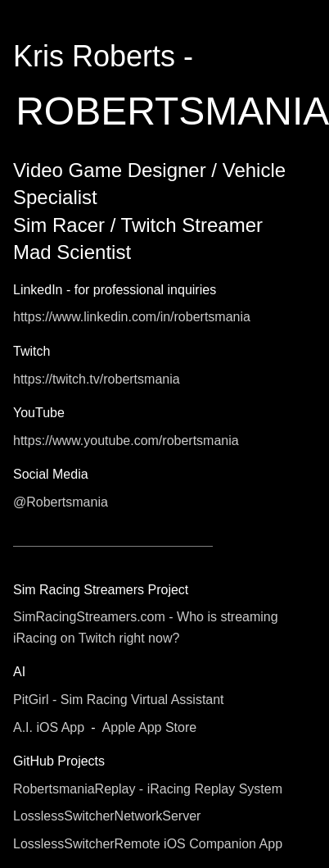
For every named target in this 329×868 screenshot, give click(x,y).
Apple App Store (149, 727)
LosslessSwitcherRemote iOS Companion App (148, 844)
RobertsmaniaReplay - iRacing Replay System (148, 789)
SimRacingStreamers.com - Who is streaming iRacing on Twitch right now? (146, 627)
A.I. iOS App (49, 727)
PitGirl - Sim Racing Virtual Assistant (119, 700)
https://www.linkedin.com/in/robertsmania (132, 317)
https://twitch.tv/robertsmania (97, 379)
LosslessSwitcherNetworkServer (107, 816)
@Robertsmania (61, 502)
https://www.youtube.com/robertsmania (126, 441)
